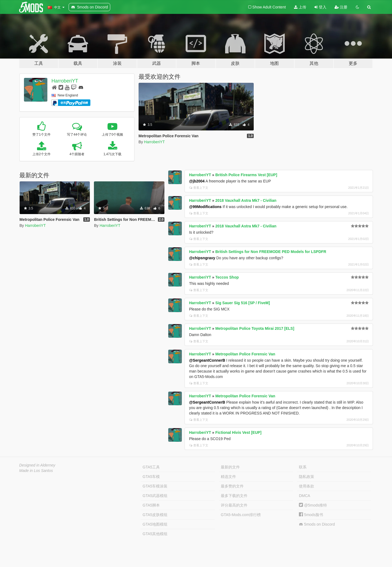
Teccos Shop (227, 277)
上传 (300, 7)
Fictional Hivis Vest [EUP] (238, 432)
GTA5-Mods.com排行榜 (241, 515)
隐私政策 (307, 477)
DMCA (304, 496)
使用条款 (307, 486)
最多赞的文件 (232, 486)
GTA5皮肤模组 (155, 515)
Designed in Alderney (37, 465)
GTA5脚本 (151, 505)
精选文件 (228, 477)
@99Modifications (205, 207)
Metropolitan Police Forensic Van (245, 354)
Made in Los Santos (36, 471)
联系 (303, 467)
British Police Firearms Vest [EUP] (246, 175)
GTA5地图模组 (155, 524)
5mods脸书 (311, 515)
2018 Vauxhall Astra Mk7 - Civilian (246, 200)
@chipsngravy (202, 258)
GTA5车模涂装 (155, 486)
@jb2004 (197, 181)
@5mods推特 (313, 505)
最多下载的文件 (234, 496)
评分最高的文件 (234, 505)
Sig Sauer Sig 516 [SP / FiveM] (243, 303)
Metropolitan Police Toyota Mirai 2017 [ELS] (255, 328)
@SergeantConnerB (207, 360)
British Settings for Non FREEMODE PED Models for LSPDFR (271, 252)
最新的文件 (230, 467)
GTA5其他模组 (155, 534)
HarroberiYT (65, 81)
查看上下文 (199, 188)
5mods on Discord (317, 524)
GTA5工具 (151, 467)
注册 (341, 7)
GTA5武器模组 (155, 496)
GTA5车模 (151, 477)
